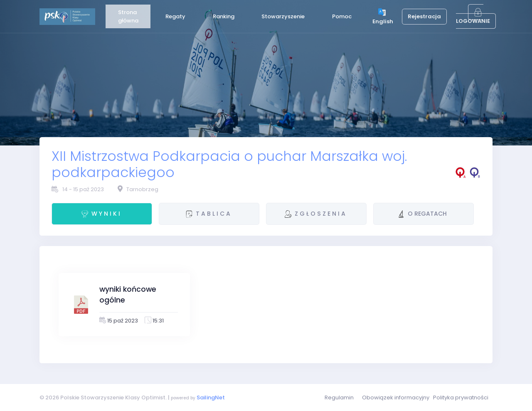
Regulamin (339, 397)
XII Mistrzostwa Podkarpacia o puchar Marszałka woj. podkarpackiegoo (229, 164)
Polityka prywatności (461, 397)
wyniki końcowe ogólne (128, 295)
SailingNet (211, 397)
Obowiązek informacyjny (396, 397)
